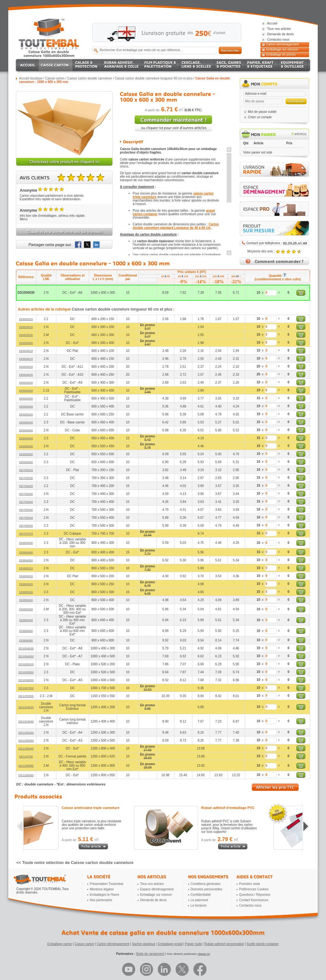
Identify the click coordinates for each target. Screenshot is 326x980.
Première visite (250, 884)
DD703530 (26, 478)
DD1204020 (26, 707)
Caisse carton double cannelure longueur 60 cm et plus (154, 78)
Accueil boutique (31, 78)
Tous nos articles (152, 884)
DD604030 (26, 383)
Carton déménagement (282, 44)
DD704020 (26, 486)
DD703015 (26, 470)
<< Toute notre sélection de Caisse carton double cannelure (75, 863)
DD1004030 (26, 648)
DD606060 (26, 430)
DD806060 (26, 631)
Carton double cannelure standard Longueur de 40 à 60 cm (176, 226)
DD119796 (26, 757)
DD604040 (26, 391)
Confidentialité (201, 895)
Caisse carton (55, 78)
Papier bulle (193, 944)
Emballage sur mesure (282, 49)
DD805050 (26, 609)
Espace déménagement (157, 889)
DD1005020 (26, 664)
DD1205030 (26, 733)
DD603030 (26, 335)
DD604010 (26, 351)
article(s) (299, 134)
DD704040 (26, 502)
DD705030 (26, 510)
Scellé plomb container (262, 944)
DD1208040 (26, 749)
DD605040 (26, 407)
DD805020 (26, 576)
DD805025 (26, 584)
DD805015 (26, 568)
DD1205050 (26, 741)
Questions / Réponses (255, 895)
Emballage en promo (281, 55)
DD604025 (26, 375)
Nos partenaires (101, 900)
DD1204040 (26, 722)
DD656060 (26, 462)
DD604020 (26, 367)
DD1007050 (26, 688)
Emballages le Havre (104, 895)
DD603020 (26, 327)
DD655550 (26, 454)
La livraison (199, 905)
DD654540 (26, 438)
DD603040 (26, 343)
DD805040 (26, 600)
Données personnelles (207, 889)
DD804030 (26, 543)
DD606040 (26, 422)
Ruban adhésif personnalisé (224, 944)
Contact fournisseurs (254, 900)
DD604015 (26, 359)
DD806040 (26, 620)
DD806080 (26, 641)
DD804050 (26, 560)
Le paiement (199, 900)
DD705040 (26, 518)
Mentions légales (102, 889)
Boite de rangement (150, 954)
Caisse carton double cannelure (90, 78)
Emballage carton (60, 944)
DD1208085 (26, 775)
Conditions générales (206, 884)
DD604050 (26, 399)
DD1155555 (26, 696)
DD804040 (26, 552)
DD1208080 (26, 766)
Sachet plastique (144, 944)
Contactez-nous (250, 905)
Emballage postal (170, 944)
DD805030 (26, 592)
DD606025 (26, 415)
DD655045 (26, 446)
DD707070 (26, 534)
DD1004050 (26, 656)
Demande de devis (153, 900)
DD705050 (26, 526)
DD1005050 (26, 672)
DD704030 (26, 494)
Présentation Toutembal (106, 884)
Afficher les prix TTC (275, 787)
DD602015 (26, 319)
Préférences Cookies (254, 889)
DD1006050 (26, 680)
